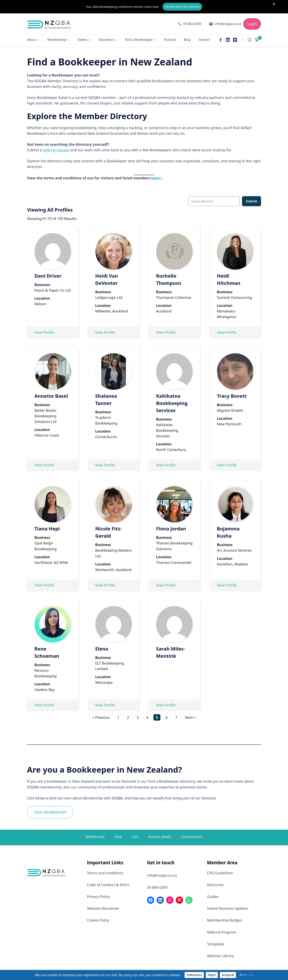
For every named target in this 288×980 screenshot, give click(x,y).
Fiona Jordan (171, 527)
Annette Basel (51, 394)
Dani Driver (48, 274)
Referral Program (222, 931)
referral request (56, 148)
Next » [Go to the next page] (190, 716)
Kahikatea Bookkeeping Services (172, 401)
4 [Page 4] (147, 716)
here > (157, 177)
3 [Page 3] (138, 716)
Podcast (170, 38)
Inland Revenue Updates (228, 907)
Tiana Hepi (47, 527)
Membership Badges (224, 919)
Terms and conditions (105, 871)
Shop (118, 835)
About (31, 38)
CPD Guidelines (220, 871)
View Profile (44, 331)
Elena (102, 647)
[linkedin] (228, 38)
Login (252, 22)
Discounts (215, 883)
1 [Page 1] (118, 716)
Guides (213, 895)
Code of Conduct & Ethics (108, 883)
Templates (216, 942)
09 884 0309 (192, 22)
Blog (187, 38)
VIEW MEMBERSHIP (50, 811)
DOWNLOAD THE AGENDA (182, 6)
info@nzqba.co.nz (228, 22)
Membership (57, 38)
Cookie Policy (98, 919)
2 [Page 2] (128, 716)
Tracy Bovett (232, 394)
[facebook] (221, 38)
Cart (135, 835)
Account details (160, 835)
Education (106, 38)
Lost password (192, 835)
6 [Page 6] (167, 716)
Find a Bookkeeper (139, 38)
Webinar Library (220, 954)
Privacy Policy (98, 895)
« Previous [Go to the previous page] (101, 716)
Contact (204, 38)
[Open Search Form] (249, 38)
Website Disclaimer (103, 907)
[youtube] (235, 38)
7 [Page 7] (176, 716)
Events (82, 38)
